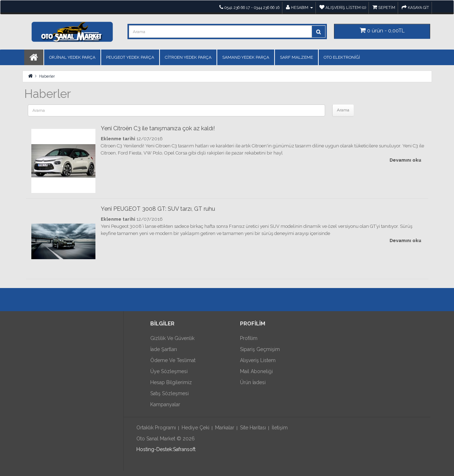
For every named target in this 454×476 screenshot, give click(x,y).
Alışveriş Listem (258, 360)
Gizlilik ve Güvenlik (172, 338)
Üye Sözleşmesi (169, 371)
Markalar (225, 428)
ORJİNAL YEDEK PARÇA (72, 57)
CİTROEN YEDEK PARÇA (188, 57)
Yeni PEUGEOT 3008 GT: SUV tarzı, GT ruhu (158, 209)
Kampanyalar (165, 404)
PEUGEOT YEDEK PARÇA (130, 57)
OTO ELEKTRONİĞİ (342, 57)
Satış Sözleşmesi (169, 393)
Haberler (47, 76)
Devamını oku (405, 160)
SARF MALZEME (296, 57)
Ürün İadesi (253, 382)
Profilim (249, 338)
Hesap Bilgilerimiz (171, 382)
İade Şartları (164, 349)
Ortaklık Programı (156, 428)
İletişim (280, 428)
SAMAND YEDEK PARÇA (246, 57)
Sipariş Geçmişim (260, 349)
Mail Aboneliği (256, 371)
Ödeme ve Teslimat (173, 360)
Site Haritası (253, 428)
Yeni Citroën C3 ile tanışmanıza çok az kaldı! (158, 128)
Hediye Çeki (195, 428)
